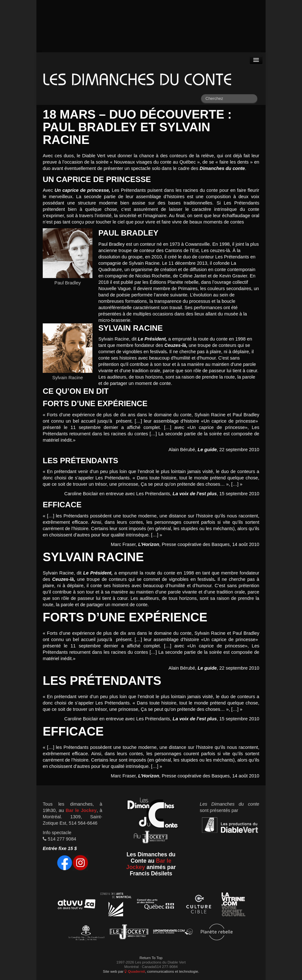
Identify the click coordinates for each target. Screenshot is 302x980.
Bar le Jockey (81, 810)
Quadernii (135, 971)
